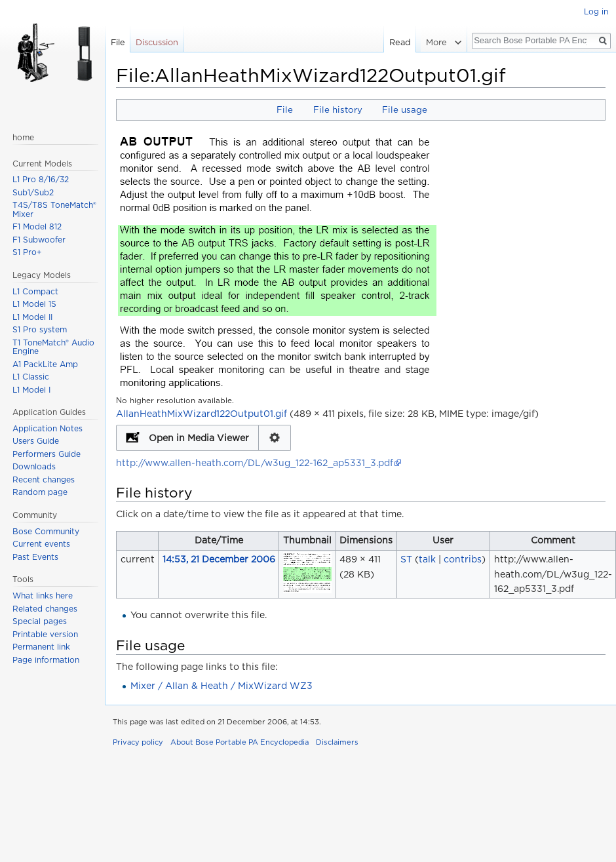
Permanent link (41, 647)
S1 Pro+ (27, 252)
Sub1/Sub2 (33, 192)
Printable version (45, 634)
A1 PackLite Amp (45, 364)
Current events (41, 544)
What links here (43, 596)
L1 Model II (32, 317)
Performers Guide (47, 454)
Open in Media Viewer (199, 438)
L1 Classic (31, 377)
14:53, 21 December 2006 (219, 559)
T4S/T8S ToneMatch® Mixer (54, 209)
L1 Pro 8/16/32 (41, 179)
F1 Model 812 (37, 226)
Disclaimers (337, 742)
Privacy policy (138, 742)
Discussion (157, 42)
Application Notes (48, 428)
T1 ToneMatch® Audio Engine (53, 347)
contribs (463, 559)
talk (427, 559)
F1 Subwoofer (39, 240)
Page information (46, 660)
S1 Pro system (40, 329)
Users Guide (36, 441)
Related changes (45, 609)
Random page (40, 492)
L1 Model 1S (34, 304)
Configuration (275, 438)
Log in (596, 11)
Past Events (35, 557)
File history (338, 109)
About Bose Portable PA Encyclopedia (240, 742)
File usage (405, 109)
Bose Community (46, 531)
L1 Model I (31, 390)
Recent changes (44, 480)
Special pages (40, 621)
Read (401, 42)
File (285, 109)
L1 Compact (35, 291)
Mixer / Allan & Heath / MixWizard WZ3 (221, 686)
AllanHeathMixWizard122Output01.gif (202, 414)
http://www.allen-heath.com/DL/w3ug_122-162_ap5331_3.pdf (255, 463)
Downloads (34, 466)
